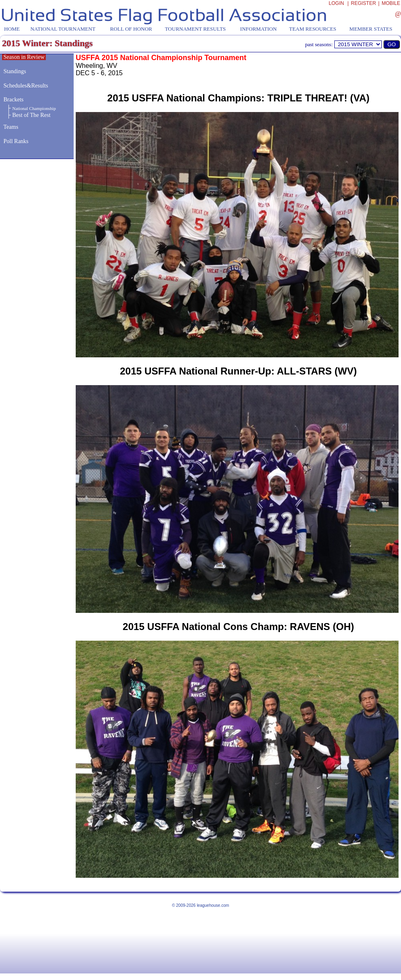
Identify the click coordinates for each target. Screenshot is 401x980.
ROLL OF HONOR (131, 29)
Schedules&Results (26, 86)
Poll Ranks (15, 141)
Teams (11, 127)
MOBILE (391, 3)
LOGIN (336, 3)
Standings (15, 71)
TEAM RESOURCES (312, 29)
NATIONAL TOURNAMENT (63, 29)
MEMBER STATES (371, 29)
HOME (12, 29)
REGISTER (364, 3)
